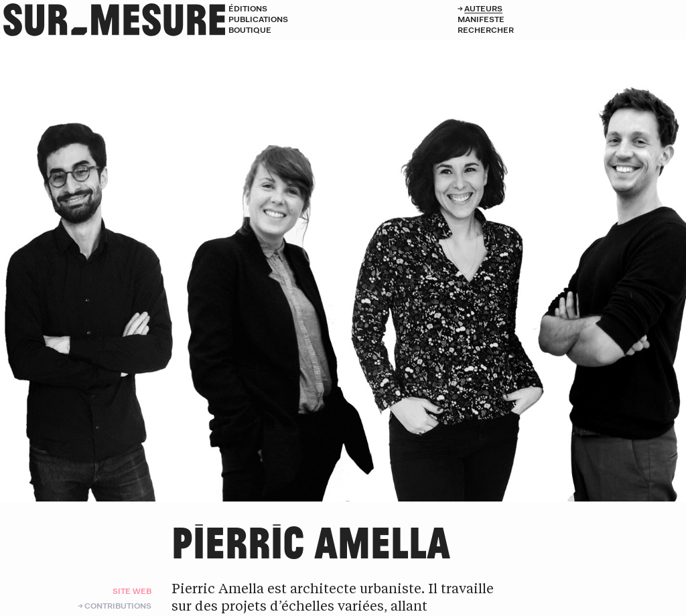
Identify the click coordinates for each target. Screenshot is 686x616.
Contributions (118, 606)
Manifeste (481, 19)
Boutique (250, 30)
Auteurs (483, 8)
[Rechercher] (572, 30)
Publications (258, 19)
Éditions (248, 8)
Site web (132, 591)
